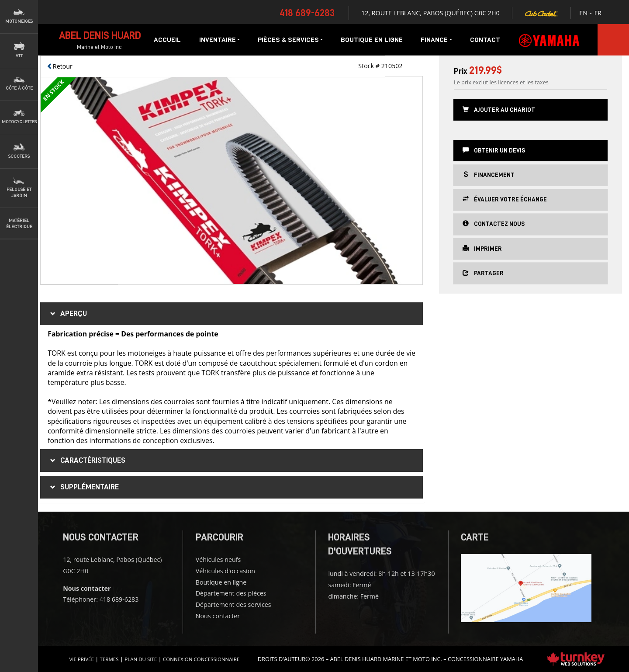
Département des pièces (231, 593)
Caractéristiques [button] (87, 461)
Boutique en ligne (372, 40)
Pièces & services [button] (290, 40)
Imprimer (482, 248)
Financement (489, 175)
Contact (485, 40)
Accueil (167, 40)
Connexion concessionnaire (201, 659)
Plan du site (141, 659)
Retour (60, 66)
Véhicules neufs (218, 559)
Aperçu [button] (67, 314)
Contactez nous (494, 223)
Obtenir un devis (494, 150)
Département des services (233, 604)
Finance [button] (436, 40)
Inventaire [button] (219, 40)
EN (583, 13)
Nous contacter (218, 616)
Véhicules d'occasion (225, 571)
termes (109, 659)
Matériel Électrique (19, 223)
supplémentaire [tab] (83, 487)
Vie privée (81, 659)
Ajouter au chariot (499, 109)
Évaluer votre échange (505, 199)
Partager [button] (483, 273)
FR (598, 13)
